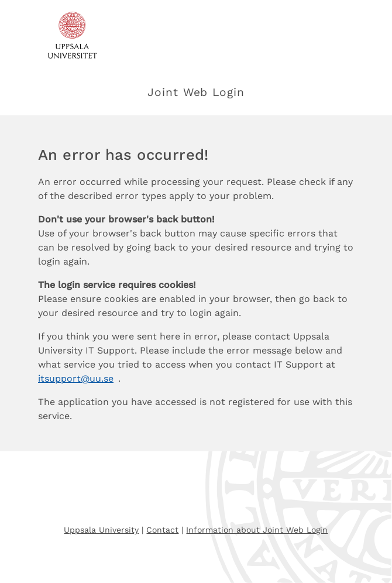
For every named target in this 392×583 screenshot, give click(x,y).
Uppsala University (101, 530)
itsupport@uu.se (76, 378)
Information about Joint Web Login (257, 530)
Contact (162, 530)
